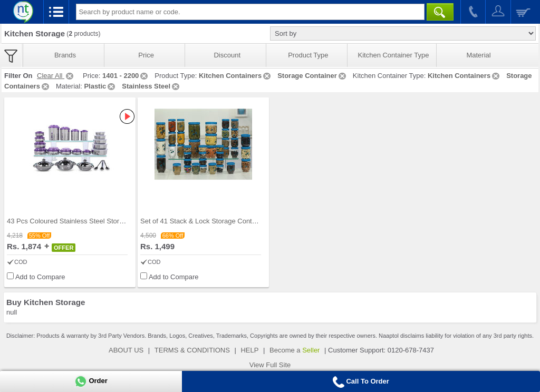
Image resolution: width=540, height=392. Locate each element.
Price (146, 55)
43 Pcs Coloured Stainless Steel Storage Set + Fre (84, 221)
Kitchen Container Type (394, 55)
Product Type (308, 55)
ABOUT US (126, 350)
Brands (65, 55)
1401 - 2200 (126, 76)
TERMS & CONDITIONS (192, 350)
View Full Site (270, 365)
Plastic (100, 86)
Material (478, 55)
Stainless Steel (151, 86)
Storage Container (312, 76)
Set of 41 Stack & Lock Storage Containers (205, 221)
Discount (227, 55)
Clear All (56, 76)
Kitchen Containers (235, 76)
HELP (249, 350)
